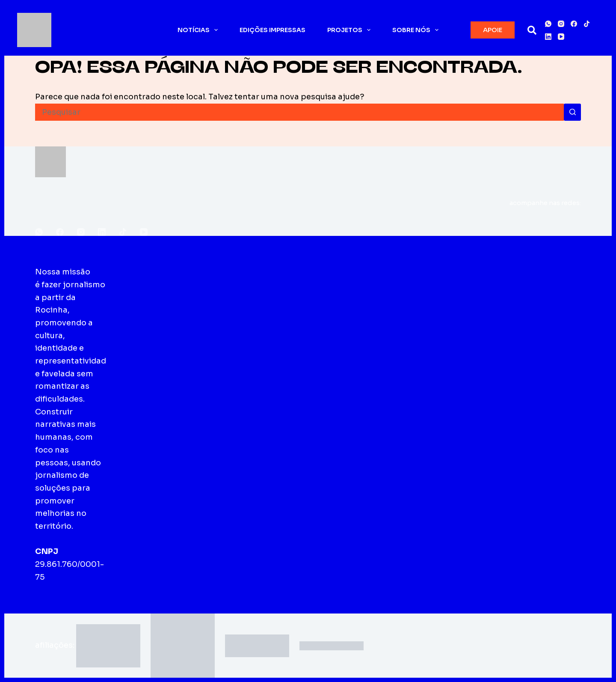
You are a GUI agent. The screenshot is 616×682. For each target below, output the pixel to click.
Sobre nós (417, 30)
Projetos (351, 30)
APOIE (493, 30)
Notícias (199, 30)
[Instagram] (561, 24)
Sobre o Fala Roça (147, 284)
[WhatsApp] (548, 24)
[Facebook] (574, 24)
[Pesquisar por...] (299, 112)
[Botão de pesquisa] (572, 112)
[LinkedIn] (548, 37)
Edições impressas (272, 30)
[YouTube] (561, 37)
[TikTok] (587, 24)
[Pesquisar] (532, 30)
